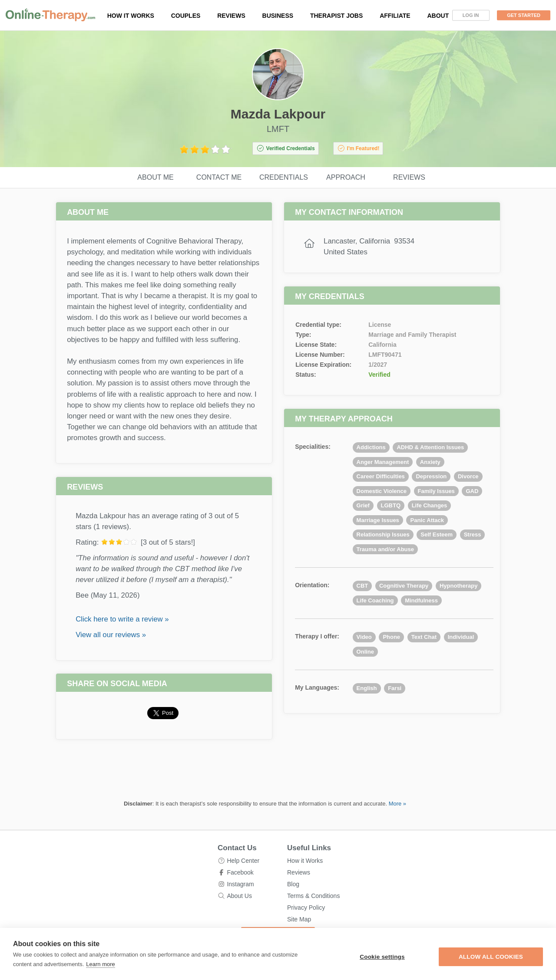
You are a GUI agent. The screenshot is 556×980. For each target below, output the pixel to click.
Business (278, 16)
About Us (239, 896)
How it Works (305, 861)
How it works (131, 16)
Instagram (240, 884)
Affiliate (395, 16)
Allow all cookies (491, 957)
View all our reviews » (111, 635)
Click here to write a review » (122, 619)
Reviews (231, 16)
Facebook (240, 872)
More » (397, 804)
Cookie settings (382, 957)
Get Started (524, 15)
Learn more (100, 964)
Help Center (243, 861)
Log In (471, 15)
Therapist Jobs (336, 16)
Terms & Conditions (313, 896)
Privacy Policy (306, 908)
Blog (293, 884)
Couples (186, 16)
